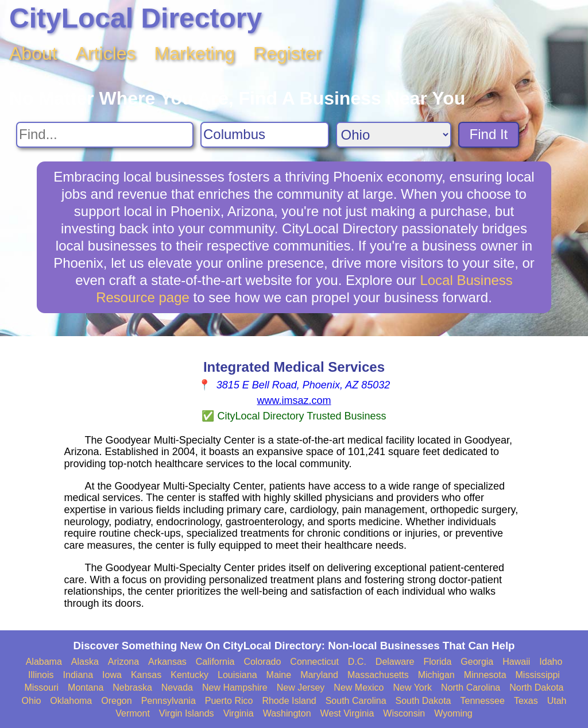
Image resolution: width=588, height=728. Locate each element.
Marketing (195, 53)
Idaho (551, 662)
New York (412, 687)
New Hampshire (235, 687)
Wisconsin (404, 713)
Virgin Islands (187, 713)
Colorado (262, 662)
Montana (86, 687)
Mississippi (538, 675)
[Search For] (105, 135)
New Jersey (301, 687)
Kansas (146, 675)
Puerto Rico (229, 701)
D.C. (357, 662)
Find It (489, 134)
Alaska (85, 662)
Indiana (78, 675)
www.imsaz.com (294, 400)
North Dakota (536, 687)
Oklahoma (71, 701)
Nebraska (132, 687)
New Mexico (359, 687)
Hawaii (516, 662)
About (33, 53)
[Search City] (265, 135)
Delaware (395, 662)
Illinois (41, 675)
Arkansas (167, 662)
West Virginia (347, 713)
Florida (437, 662)
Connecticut (314, 662)
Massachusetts (378, 675)
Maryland (319, 675)
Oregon (116, 701)
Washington (287, 713)
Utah (557, 701)
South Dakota (423, 701)
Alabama (44, 662)
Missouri (41, 687)
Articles (106, 53)
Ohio (32, 701)
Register (287, 53)
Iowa (112, 675)
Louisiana (237, 675)
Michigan (436, 675)
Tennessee (482, 701)
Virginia (239, 713)
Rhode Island (289, 701)
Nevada (177, 687)
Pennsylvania (169, 701)
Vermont (133, 713)
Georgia (477, 662)
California (215, 662)
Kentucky (189, 675)
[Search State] (394, 135)
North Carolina (471, 687)
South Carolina (356, 701)
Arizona (123, 662)
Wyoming (453, 713)
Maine (279, 675)
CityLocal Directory (136, 18)
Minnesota (485, 675)
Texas (526, 701)
